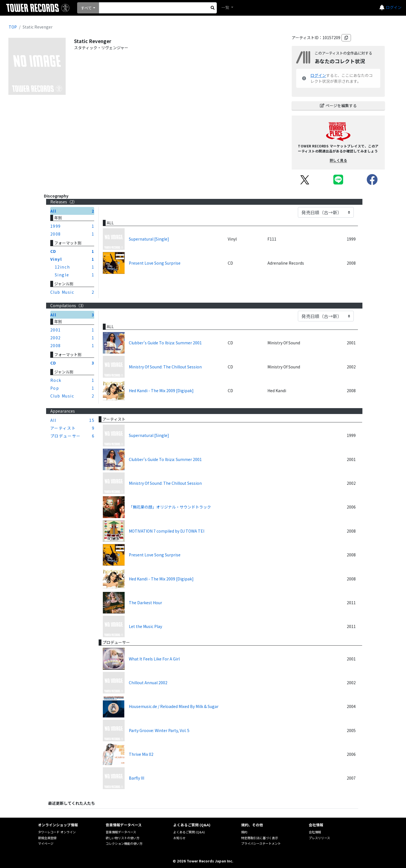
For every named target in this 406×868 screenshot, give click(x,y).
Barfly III (136, 778)
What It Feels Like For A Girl (154, 659)
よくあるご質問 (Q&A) (189, 832)
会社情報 (315, 832)
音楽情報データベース (121, 832)
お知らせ (179, 838)
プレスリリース (319, 838)
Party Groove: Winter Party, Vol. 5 (159, 730)
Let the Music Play (145, 626)
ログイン (394, 7)
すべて (86, 8)
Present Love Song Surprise (155, 263)
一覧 (226, 7)
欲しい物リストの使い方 (123, 838)
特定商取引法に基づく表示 (260, 838)
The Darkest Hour (145, 603)
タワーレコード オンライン (57, 832)
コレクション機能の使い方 (124, 843)
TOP (13, 27)
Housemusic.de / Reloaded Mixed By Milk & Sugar (174, 706)
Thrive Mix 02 (141, 754)
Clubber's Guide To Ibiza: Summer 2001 (165, 343)
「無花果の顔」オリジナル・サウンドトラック (170, 507)
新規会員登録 (47, 838)
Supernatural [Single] (149, 239)
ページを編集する (338, 105)
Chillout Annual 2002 (148, 683)
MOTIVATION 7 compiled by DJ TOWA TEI (167, 531)
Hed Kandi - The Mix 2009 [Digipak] (161, 391)
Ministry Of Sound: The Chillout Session (165, 367)
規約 (244, 832)
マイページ (46, 843)
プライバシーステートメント (261, 843)
